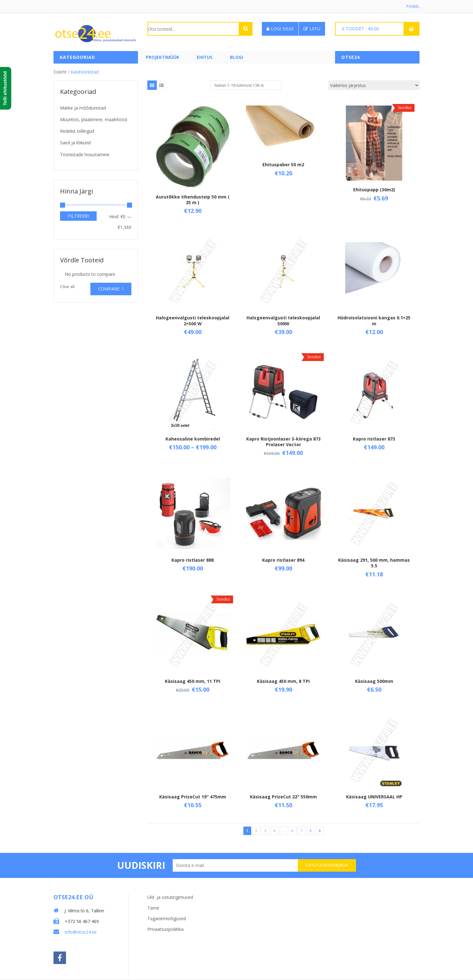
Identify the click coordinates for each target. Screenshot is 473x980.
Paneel (413, 6)
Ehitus (205, 57)
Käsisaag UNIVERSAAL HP (374, 797)
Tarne (153, 908)
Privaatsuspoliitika (165, 929)
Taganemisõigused (167, 918)
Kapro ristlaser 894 (283, 560)
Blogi (236, 57)
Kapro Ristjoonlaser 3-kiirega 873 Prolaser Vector (283, 442)
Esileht (60, 72)
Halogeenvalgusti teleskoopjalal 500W (283, 320)
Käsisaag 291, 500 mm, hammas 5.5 (374, 563)
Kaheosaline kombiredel (193, 439)
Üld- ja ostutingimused (170, 897)
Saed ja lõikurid (75, 143)
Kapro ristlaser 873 (374, 439)
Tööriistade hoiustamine (85, 155)
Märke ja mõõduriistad (83, 108)
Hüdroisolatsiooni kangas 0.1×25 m (374, 320)
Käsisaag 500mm (374, 681)
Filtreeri (78, 216)
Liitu (312, 29)
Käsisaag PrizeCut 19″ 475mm (193, 797)
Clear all (67, 287)
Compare (109, 289)
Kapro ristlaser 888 (193, 560)
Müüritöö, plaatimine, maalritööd (94, 119)
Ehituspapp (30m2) (374, 190)
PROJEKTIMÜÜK (163, 57)
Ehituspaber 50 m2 (283, 165)
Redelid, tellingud (77, 131)
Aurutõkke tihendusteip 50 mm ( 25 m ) (193, 200)
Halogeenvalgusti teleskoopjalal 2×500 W (193, 320)
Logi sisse (280, 29)
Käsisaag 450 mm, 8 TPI (283, 681)
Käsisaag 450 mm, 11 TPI (193, 681)
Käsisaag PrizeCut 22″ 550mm (283, 797)
